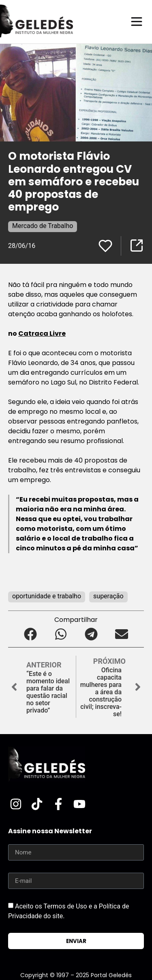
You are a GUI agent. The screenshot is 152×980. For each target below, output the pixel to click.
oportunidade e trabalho (47, 596)
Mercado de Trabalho (43, 226)
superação (108, 596)
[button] (31, 634)
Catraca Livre (42, 334)
